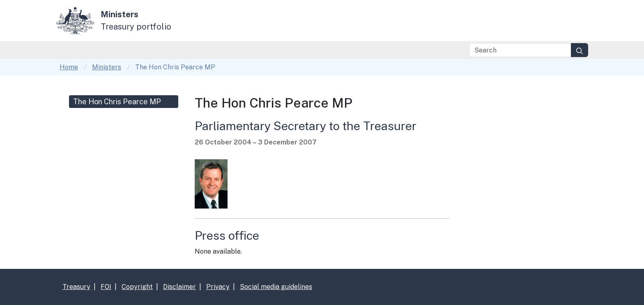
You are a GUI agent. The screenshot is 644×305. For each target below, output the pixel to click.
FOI (106, 287)
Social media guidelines (276, 287)
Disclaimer (179, 287)
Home (69, 67)
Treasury (76, 287)
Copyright (137, 287)
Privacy (218, 287)
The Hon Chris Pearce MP (117, 102)
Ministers (107, 67)
